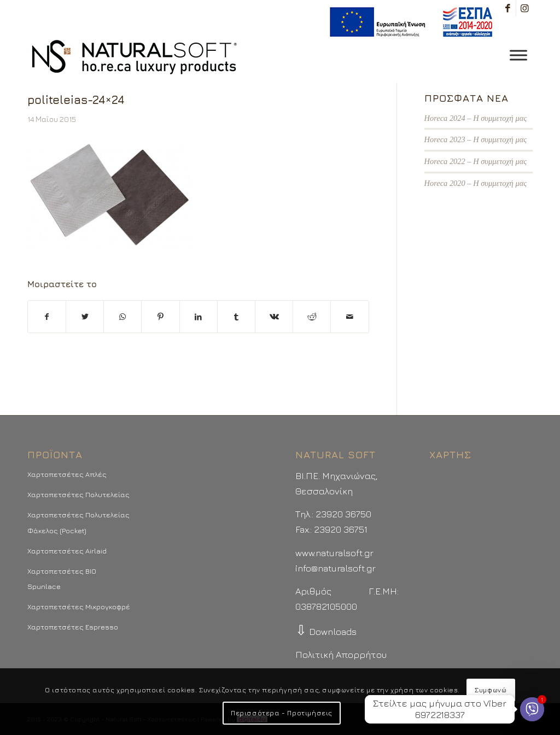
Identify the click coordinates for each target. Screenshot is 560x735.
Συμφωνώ (491, 690)
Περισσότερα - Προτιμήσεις (282, 713)
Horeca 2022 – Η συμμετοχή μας (476, 161)
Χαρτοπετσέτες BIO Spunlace (62, 579)
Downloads (326, 632)
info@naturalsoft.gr (336, 568)
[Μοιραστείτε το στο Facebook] (47, 317)
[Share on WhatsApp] (122, 317)
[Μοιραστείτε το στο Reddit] (312, 317)
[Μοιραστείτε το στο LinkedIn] (199, 317)
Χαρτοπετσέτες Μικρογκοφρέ (79, 606)
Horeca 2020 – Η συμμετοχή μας (476, 183)
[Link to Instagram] (524, 8)
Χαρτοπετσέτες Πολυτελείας (78, 494)
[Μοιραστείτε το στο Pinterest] (160, 317)
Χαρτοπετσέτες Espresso (73, 627)
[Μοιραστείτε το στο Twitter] (85, 317)
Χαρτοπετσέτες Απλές (67, 474)
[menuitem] (408, 22)
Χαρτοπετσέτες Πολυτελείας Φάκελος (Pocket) (78, 522)
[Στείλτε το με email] (349, 317)
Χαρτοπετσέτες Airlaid (67, 551)
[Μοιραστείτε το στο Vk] (274, 317)
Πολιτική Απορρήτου (341, 655)
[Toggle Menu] (518, 55)
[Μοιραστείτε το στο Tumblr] (236, 317)
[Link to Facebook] (508, 8)
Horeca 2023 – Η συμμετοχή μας (476, 139)
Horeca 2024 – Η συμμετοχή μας (476, 118)
